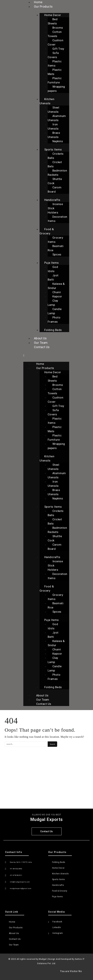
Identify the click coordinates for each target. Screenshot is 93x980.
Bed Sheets (53, 21)
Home (40, 364)
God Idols (53, 269)
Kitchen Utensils (47, 101)
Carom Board (55, 189)
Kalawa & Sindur (56, 286)
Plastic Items (55, 63)
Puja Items (52, 263)
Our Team (41, 343)
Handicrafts (52, 200)
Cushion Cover (56, 42)
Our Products (43, 6)
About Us (40, 338)
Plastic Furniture (55, 80)
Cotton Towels (55, 34)
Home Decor (53, 15)
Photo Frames (54, 320)
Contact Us (42, 347)
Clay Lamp (53, 303)
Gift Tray (58, 49)
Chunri (57, 292)
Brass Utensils (54, 135)
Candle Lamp (55, 311)
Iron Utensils (53, 126)
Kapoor (57, 296)
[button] (46, 355)
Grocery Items (55, 240)
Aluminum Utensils (57, 118)
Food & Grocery (47, 231)
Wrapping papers (56, 89)
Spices (57, 254)
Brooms (58, 28)
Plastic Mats (55, 72)
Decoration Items (57, 219)
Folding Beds (53, 330)
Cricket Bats (55, 164)
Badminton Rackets (57, 173)
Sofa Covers (53, 55)
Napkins (58, 141)
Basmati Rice (56, 248)
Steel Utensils (54, 110)
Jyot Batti (53, 277)
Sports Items (53, 149)
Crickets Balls (56, 156)
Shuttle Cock (55, 181)
